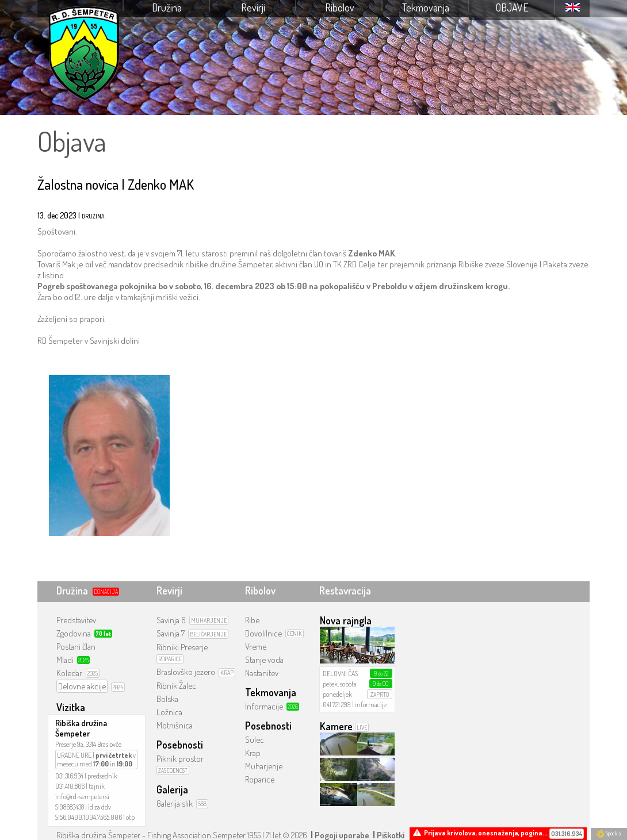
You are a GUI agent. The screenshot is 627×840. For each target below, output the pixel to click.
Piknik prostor (180, 759)
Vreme (256, 647)
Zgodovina (74, 633)
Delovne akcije (82, 686)
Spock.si (609, 833)
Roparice (260, 779)
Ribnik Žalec (176, 686)
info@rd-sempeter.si (82, 797)
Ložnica (169, 712)
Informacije (264, 706)
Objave (512, 7)
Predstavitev (76, 620)
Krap (253, 753)
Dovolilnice (263, 633)
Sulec (255, 740)
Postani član (76, 647)
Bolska (167, 699)
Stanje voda (264, 660)
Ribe (252, 620)
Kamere (336, 726)
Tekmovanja (426, 7)
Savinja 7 (171, 633)
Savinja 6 (171, 620)
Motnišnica (175, 725)
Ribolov (340, 7)
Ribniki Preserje (182, 647)
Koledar (69, 673)
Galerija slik (175, 803)
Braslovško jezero (186, 672)
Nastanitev (262, 673)
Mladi (65, 660)
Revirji (253, 7)
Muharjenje (264, 766)
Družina (167, 7)
